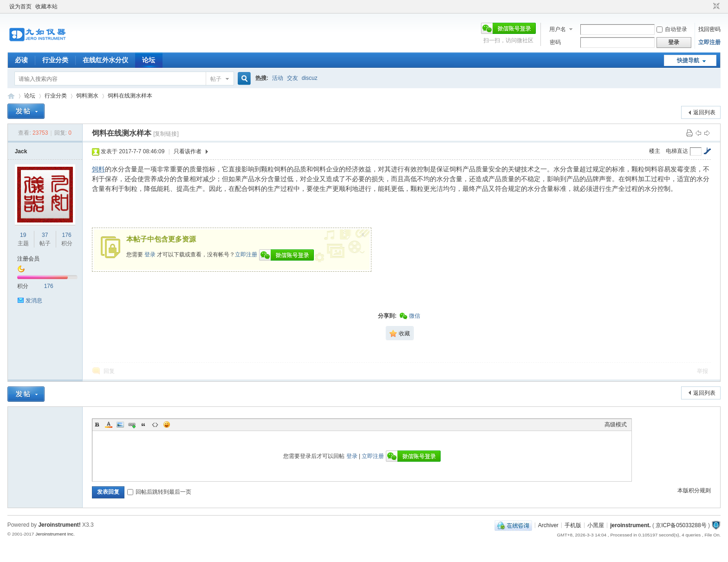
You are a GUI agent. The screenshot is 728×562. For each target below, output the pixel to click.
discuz (310, 78)
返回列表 (704, 112)
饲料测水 (87, 96)
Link (132, 425)
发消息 (34, 301)
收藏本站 (46, 7)
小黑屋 (596, 525)
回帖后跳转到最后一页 (159, 492)
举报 (702, 371)
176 (67, 235)
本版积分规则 (694, 490)
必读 (21, 60)
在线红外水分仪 (105, 60)
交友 (292, 78)
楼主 (655, 151)
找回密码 (709, 29)
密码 (555, 42)
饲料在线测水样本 (130, 96)
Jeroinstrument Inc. (55, 534)
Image (120, 425)
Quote (143, 425)
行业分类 (55, 60)
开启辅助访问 (708, 7)
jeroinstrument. (630, 525)
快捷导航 (688, 60)
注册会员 (28, 259)
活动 (278, 78)
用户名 (558, 29)
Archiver (548, 525)
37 (45, 235)
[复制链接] (166, 134)
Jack (21, 151)
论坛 (149, 60)
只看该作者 (188, 151)
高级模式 (616, 425)
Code (155, 425)
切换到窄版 (715, 7)
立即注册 (709, 42)
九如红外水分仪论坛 (11, 96)
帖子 (216, 79)
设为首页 (20, 7)
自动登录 (672, 29)
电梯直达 (677, 151)
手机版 (573, 525)
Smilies (167, 425)
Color (109, 425)
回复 (109, 371)
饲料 (98, 169)
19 (23, 235)
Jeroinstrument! (59, 525)
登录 (150, 255)
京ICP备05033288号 (681, 525)
